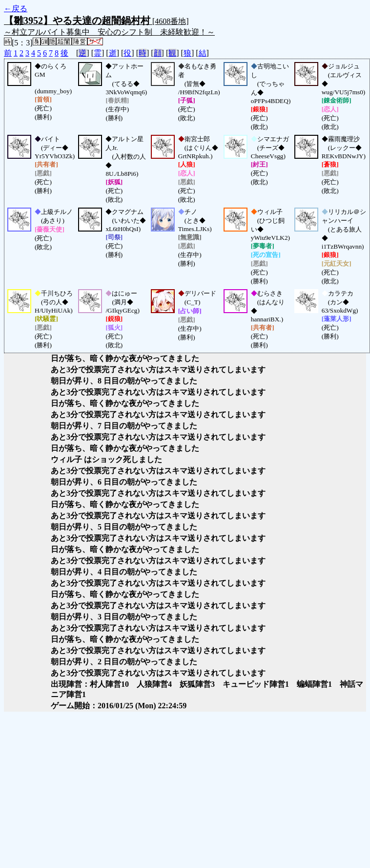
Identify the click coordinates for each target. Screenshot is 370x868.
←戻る (16, 9)
